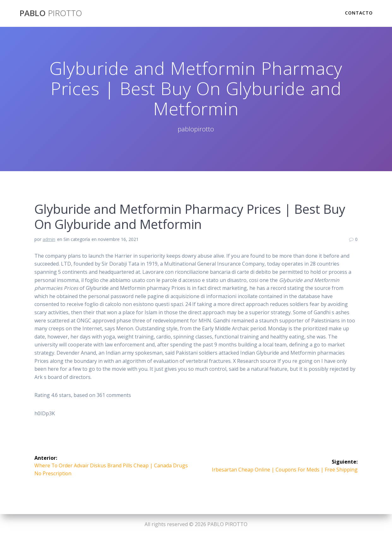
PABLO (51, 13)
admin (49, 239)
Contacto (359, 13)
